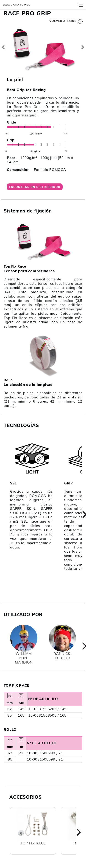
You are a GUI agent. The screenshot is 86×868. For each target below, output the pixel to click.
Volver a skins (66, 21)
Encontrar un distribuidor (35, 187)
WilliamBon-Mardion (24, 658)
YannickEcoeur (62, 656)
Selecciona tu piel (16, 5)
